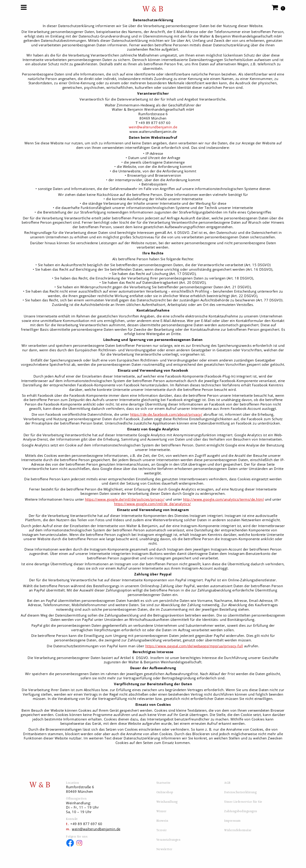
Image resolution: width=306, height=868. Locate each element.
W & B (153, 9)
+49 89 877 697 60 (86, 824)
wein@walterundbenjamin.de (153, 127)
